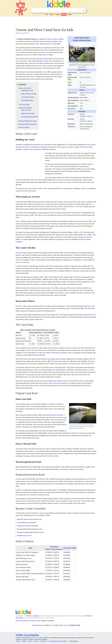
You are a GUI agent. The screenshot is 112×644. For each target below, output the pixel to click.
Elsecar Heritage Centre (87, 315)
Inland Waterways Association (27, 523)
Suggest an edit (75, 625)
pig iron (42, 61)
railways (42, 63)
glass (47, 61)
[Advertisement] (56, 22)
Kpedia (64, 15)
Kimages (58, 15)
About (30, 641)
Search (84, 10)
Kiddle (17, 641)
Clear (80, 10)
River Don (40, 145)
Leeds (50, 383)
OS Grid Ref (67, 548)
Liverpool (45, 383)
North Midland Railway (31, 202)
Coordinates (54, 547)
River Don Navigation (32, 147)
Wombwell (55, 353)
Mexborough (73, 484)
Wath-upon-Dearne (45, 353)
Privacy (36, 641)
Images (52, 15)
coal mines (46, 449)
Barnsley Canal (63, 158)
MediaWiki (44, 639)
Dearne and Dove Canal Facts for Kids (28, 621)
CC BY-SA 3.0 (35, 638)
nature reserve (34, 386)
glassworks (82, 279)
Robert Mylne (91, 169)
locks (37, 44)
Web (47, 15)
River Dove (33, 469)
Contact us (44, 641)
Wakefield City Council (24, 536)
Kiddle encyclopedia (33, 616)
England (61, 39)
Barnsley (82, 114)
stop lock (65, 436)
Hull (54, 383)
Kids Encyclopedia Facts (23, 33)
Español (70, 15)
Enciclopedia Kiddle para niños (58, 641)
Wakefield (45, 149)
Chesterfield (63, 383)
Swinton (82, 119)
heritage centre (68, 454)
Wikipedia (18, 639)
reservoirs (47, 50)
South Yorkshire (52, 39)
